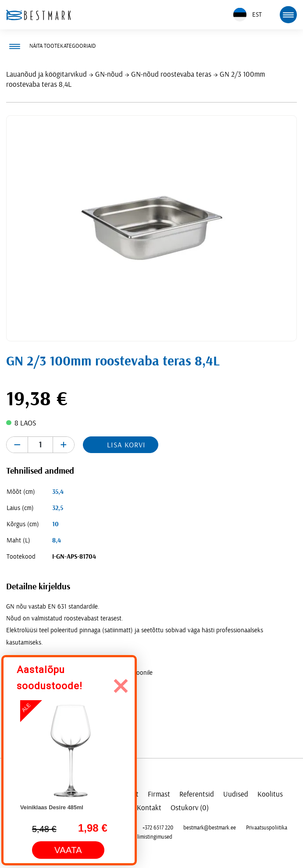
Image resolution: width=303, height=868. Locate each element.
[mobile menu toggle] (288, 14)
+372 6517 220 (158, 828)
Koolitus (270, 794)
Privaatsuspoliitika (267, 828)
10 (55, 524)
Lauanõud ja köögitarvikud (46, 74)
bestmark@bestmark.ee (210, 828)
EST (248, 15)
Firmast (159, 794)
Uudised (236, 794)
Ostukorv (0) (190, 808)
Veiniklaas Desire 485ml (52, 807)
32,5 (58, 508)
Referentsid (197, 794)
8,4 (57, 540)
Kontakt (149, 808)
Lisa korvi (126, 445)
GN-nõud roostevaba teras (171, 74)
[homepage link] (39, 15)
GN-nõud (109, 74)
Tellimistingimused (152, 837)
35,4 (58, 492)
